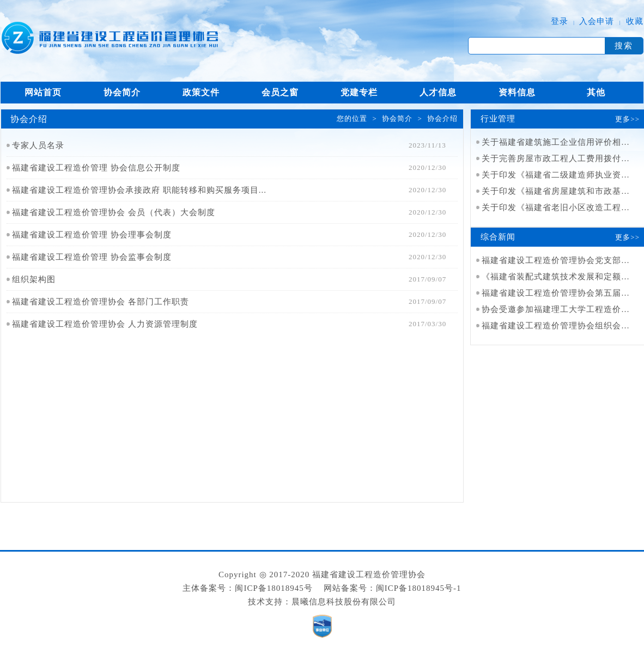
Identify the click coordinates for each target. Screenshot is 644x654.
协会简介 (122, 92)
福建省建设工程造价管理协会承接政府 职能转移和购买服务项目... (139, 190)
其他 (596, 92)
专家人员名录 (38, 145)
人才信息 (438, 92)
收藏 (635, 21)
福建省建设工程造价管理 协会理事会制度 (92, 235)
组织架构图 (34, 279)
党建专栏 (359, 92)
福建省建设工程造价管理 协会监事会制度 (92, 257)
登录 (560, 21)
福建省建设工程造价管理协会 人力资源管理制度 (105, 324)
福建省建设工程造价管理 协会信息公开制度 (96, 168)
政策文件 (201, 92)
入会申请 (597, 21)
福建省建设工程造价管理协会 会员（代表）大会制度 (114, 212)
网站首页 (43, 92)
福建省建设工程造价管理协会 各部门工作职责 (101, 302)
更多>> (627, 119)
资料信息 (517, 92)
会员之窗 (280, 92)
